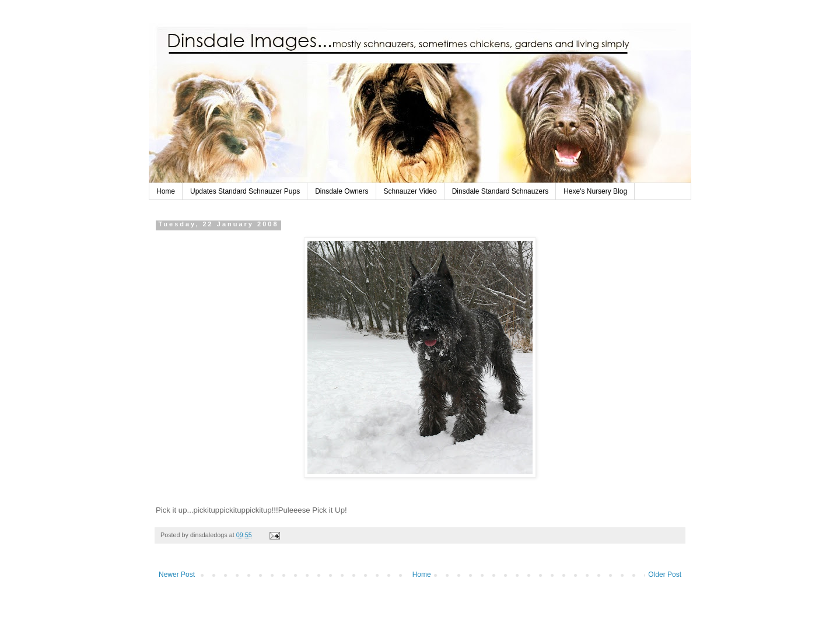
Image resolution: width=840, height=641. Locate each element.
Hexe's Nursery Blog (595, 191)
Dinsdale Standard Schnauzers (500, 191)
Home (166, 191)
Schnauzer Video (410, 191)
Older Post (665, 575)
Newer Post (177, 575)
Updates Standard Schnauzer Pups (245, 191)
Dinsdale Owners (342, 191)
